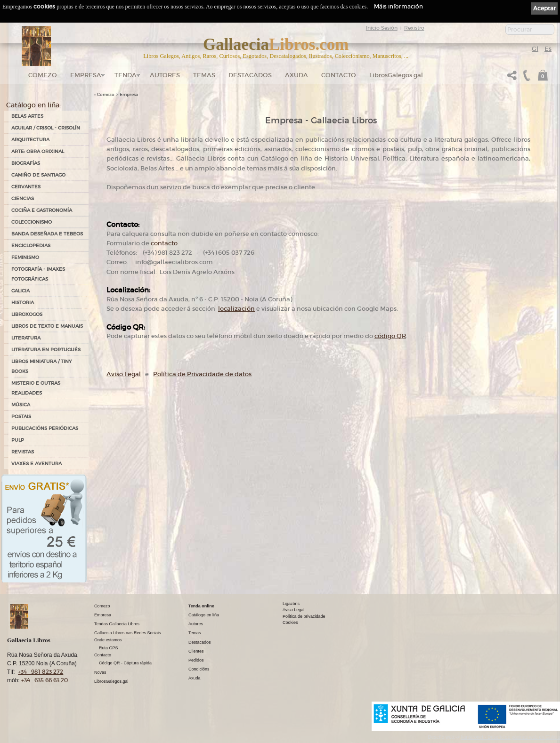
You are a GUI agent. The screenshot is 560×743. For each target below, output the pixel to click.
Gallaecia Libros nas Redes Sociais (128, 633)
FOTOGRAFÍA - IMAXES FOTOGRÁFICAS (38, 274)
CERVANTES (26, 187)
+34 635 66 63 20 (45, 680)
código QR (390, 336)
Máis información (398, 6)
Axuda (296, 75)
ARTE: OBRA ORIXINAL (38, 151)
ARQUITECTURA (30, 140)
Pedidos (196, 660)
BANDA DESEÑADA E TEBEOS (47, 234)
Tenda (126, 75)
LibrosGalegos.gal (396, 75)
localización (236, 309)
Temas (204, 75)
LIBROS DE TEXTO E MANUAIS (47, 326)
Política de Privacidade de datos (202, 374)
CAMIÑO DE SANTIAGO (38, 175)
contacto (164, 243)
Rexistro (414, 28)
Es (548, 49)
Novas (100, 672)
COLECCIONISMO (32, 222)
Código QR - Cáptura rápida (125, 663)
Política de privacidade (304, 616)
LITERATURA (26, 338)
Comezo (43, 75)
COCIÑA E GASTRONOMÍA (42, 210)
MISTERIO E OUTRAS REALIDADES (36, 388)
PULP (18, 440)
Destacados (200, 642)
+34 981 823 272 (41, 672)
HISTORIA (23, 303)
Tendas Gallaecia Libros (117, 624)
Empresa (86, 75)
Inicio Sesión (382, 28)
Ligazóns (291, 604)
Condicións (199, 669)
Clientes (196, 651)
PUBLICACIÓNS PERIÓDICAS (45, 428)
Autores (165, 75)
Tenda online (201, 606)
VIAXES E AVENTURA (37, 464)
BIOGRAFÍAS (26, 163)
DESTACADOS (250, 75)
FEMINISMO (25, 257)
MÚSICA (21, 405)
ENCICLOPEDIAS (31, 246)
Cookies (290, 622)
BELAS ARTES (27, 116)
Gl (535, 49)
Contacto (339, 75)
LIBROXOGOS (27, 314)
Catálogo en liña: (33, 105)
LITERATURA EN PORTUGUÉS (46, 350)
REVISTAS (23, 452)
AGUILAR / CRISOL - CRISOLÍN (46, 128)
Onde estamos (108, 640)
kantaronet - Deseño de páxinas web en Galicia (511, 737)
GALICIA (20, 291)
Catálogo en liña (204, 615)
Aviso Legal (124, 374)
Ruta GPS (109, 648)
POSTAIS (21, 416)
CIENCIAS (23, 198)
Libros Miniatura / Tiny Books (41, 366)
